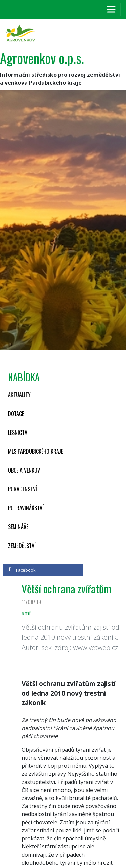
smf (26, 613)
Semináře (18, 527)
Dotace (16, 414)
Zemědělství (22, 546)
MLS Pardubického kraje (36, 451)
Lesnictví (18, 432)
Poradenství (23, 489)
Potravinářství (26, 508)
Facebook (22, 570)
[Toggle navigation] (111, 9)
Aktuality (19, 395)
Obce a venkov (24, 470)
